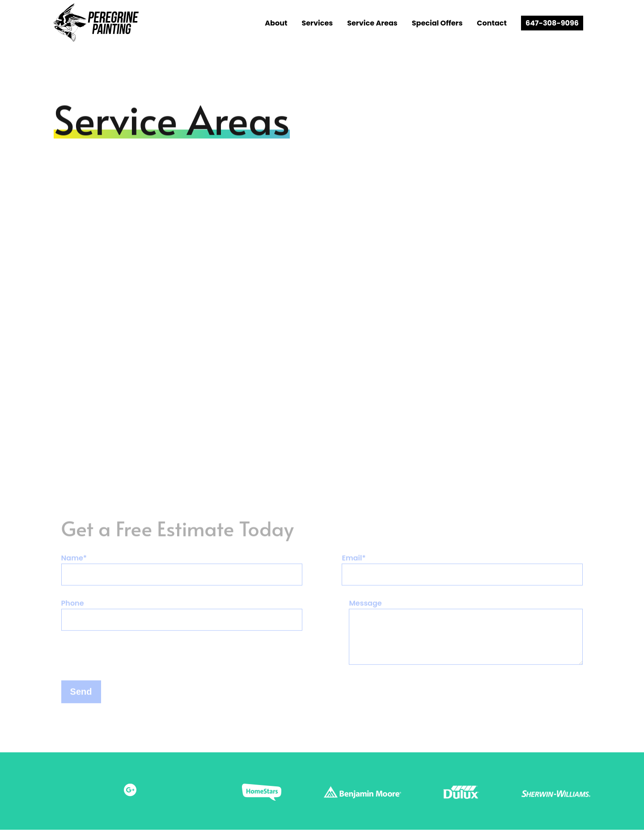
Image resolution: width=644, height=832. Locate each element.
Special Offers (437, 23)
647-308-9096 (552, 23)
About (276, 23)
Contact (492, 23)
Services (317, 23)
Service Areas (372, 23)
